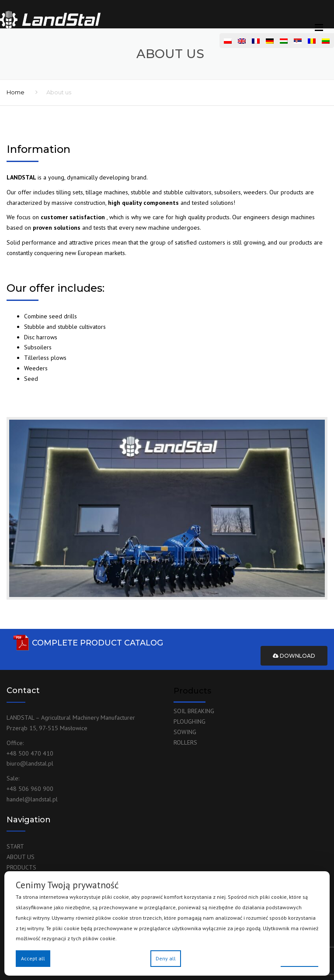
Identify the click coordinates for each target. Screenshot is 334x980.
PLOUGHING (190, 721)
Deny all (166, 958)
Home (16, 92)
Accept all (33, 958)
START (15, 846)
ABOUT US (21, 857)
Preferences (299, 958)
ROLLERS (185, 742)
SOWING (185, 732)
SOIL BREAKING (194, 711)
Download (294, 656)
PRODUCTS (21, 867)
